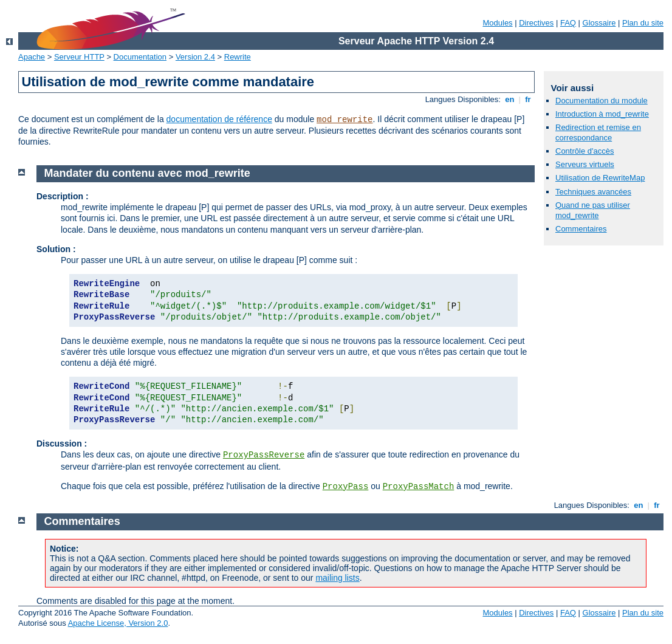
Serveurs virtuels (585, 164)
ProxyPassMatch (419, 487)
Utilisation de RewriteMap (600, 178)
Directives (536, 23)
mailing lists (337, 578)
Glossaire (599, 23)
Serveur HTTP (79, 57)
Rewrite (238, 57)
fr (528, 99)
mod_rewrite (345, 120)
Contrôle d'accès (585, 151)
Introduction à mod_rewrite (602, 114)
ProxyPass (346, 487)
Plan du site (643, 23)
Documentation (140, 57)
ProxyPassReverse (264, 455)
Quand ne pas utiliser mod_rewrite (593, 210)
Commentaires (581, 229)
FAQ (568, 23)
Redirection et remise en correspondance (598, 132)
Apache (32, 57)
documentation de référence (219, 119)
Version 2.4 (195, 57)
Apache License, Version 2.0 (118, 623)
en (510, 99)
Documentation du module (602, 101)
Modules (497, 23)
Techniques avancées (593, 192)
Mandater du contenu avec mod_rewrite (147, 173)
